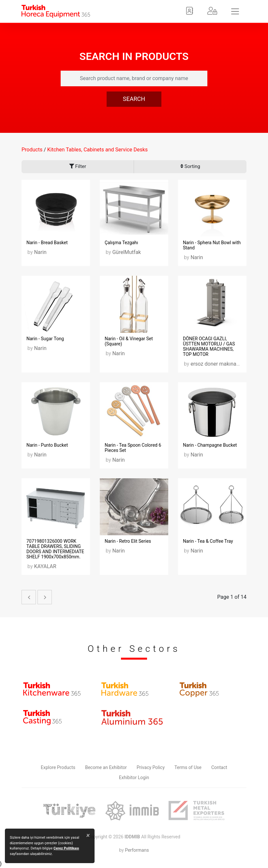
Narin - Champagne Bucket (210, 445)
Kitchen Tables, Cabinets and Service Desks (97, 150)
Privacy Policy (151, 767)
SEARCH (134, 99)
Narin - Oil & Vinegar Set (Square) (129, 341)
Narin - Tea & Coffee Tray (208, 541)
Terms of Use (188, 767)
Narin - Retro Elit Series (128, 541)
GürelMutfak (127, 252)
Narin (40, 252)
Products (32, 150)
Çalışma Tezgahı (121, 243)
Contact (219, 767)
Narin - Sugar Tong (45, 339)
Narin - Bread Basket (47, 243)
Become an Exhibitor (106, 767)
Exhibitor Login (134, 777)
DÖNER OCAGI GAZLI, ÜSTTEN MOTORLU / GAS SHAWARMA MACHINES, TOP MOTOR (209, 346)
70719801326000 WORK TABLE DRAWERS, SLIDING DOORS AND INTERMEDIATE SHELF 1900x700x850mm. (55, 549)
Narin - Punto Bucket (47, 445)
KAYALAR (45, 566)
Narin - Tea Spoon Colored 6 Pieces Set (133, 448)
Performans (137, 850)
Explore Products (58, 767)
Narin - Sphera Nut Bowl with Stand (212, 245)
